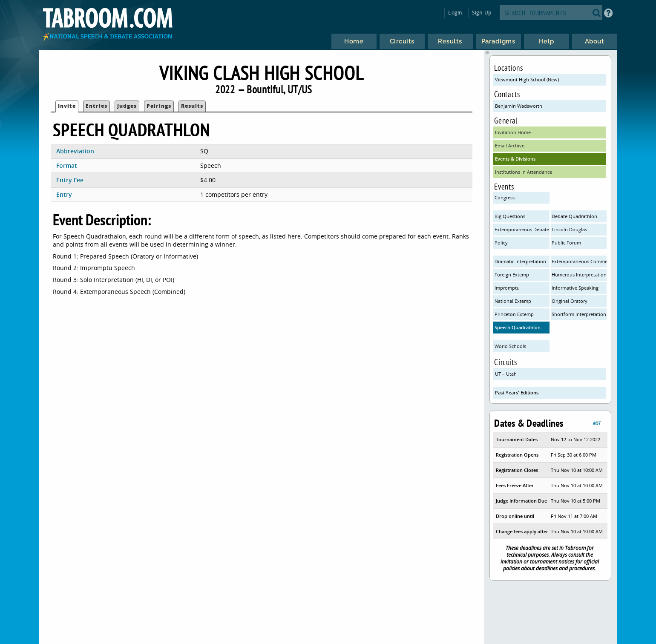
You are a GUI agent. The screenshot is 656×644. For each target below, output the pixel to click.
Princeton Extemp (514, 314)
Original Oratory (570, 301)
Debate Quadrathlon (574, 216)
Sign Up (482, 13)
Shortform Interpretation (579, 314)
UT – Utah (506, 374)
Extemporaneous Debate (522, 229)
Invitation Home (513, 132)
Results (192, 106)
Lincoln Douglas (569, 229)
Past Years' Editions (517, 392)
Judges (127, 106)
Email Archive (510, 145)
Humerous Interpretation (579, 275)
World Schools (510, 346)
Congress (505, 197)
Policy (501, 243)
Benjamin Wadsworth (519, 106)
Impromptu (507, 288)
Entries (96, 106)
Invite (67, 106)
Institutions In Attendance (524, 172)
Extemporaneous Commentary (579, 261)
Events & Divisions (515, 159)
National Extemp (513, 301)
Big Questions (510, 216)
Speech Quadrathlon (518, 327)
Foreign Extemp (512, 275)
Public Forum (566, 243)
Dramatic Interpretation (520, 261)
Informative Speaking (575, 288)
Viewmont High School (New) (527, 79)
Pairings (159, 106)
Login (455, 13)
